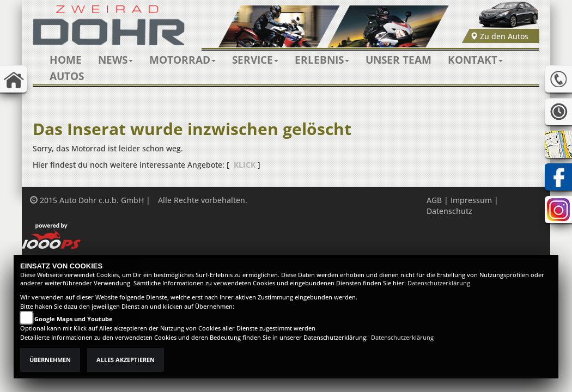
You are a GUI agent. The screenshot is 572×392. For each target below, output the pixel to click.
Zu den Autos (499, 36)
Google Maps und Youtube (74, 319)
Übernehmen (50, 360)
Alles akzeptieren (126, 360)
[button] (115, 60)
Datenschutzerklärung (439, 283)
